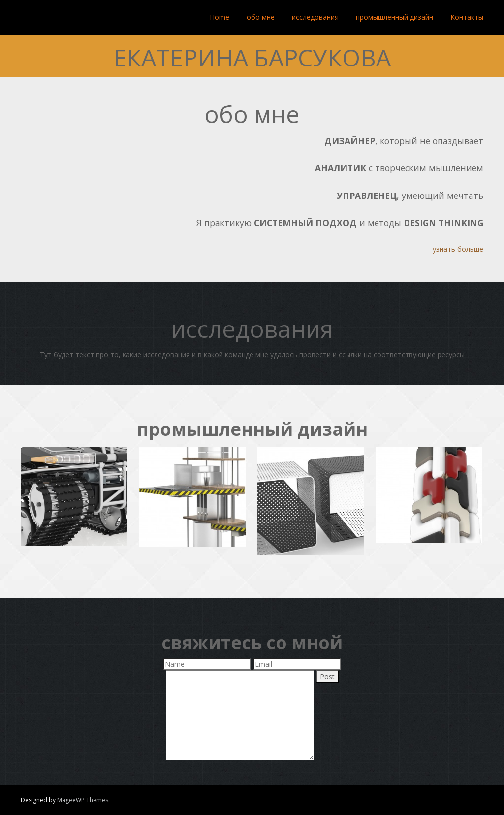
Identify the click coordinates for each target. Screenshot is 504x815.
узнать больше (458, 249)
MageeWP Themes (83, 800)
